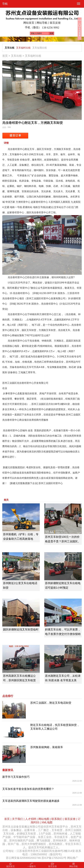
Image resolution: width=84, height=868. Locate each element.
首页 (5, 56)
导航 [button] (5, 4)
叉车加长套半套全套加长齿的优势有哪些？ (28, 789)
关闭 (80, 20)
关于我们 (17, 819)
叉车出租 (10, 48)
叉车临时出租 (23, 48)
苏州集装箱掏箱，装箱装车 (47, 747)
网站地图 (44, 819)
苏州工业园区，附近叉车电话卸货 (51, 703)
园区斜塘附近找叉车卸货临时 (21, 630)
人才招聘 (31, 819)
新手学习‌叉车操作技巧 (16, 777)
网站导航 (42, 23)
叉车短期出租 (40, 48)
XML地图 (47, 822)
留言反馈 (55, 23)
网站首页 (29, 23)
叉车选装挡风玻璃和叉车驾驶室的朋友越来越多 (31, 801)
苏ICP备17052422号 (54, 858)
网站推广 (73, 858)
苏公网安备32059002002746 (23, 858)
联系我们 (57, 819)
